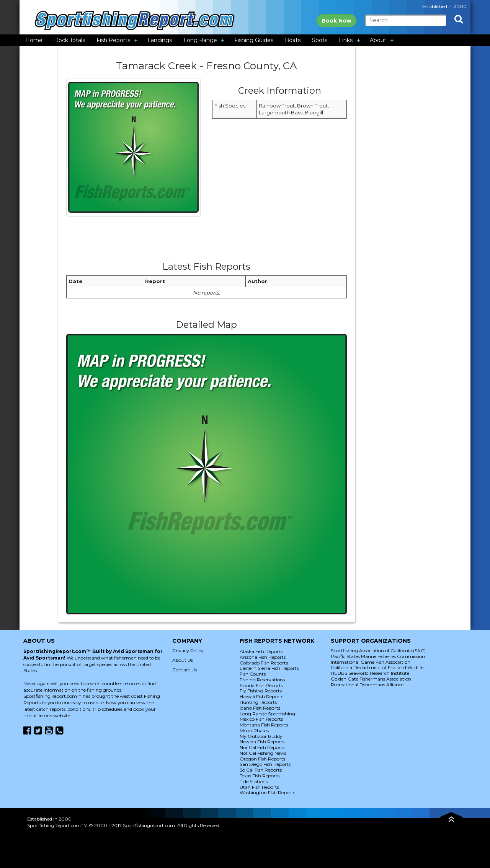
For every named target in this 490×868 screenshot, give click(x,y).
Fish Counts (253, 674)
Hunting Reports (258, 702)
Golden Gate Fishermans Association (371, 679)
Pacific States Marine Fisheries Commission (378, 656)
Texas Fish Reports (260, 776)
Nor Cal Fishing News (263, 753)
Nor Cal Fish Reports (262, 747)
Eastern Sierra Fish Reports (269, 668)
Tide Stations (254, 781)
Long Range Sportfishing (267, 714)
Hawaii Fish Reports (261, 696)
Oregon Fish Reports (262, 759)
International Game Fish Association (371, 662)
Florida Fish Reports (261, 685)
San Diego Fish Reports (265, 764)
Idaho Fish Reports (260, 708)
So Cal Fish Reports (261, 770)
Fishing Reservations (262, 680)
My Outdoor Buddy (261, 736)
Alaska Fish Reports (261, 651)
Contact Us (185, 670)
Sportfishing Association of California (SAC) (378, 651)
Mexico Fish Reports (261, 719)
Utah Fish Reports (259, 787)
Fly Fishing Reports (261, 691)
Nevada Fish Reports (262, 742)
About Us (183, 660)
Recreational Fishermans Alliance (367, 685)
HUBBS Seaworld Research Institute (370, 673)
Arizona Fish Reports (263, 657)
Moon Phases (254, 730)
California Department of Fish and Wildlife (377, 667)
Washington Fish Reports (267, 792)
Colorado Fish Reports (264, 663)
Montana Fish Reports (264, 725)
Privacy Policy (188, 651)
